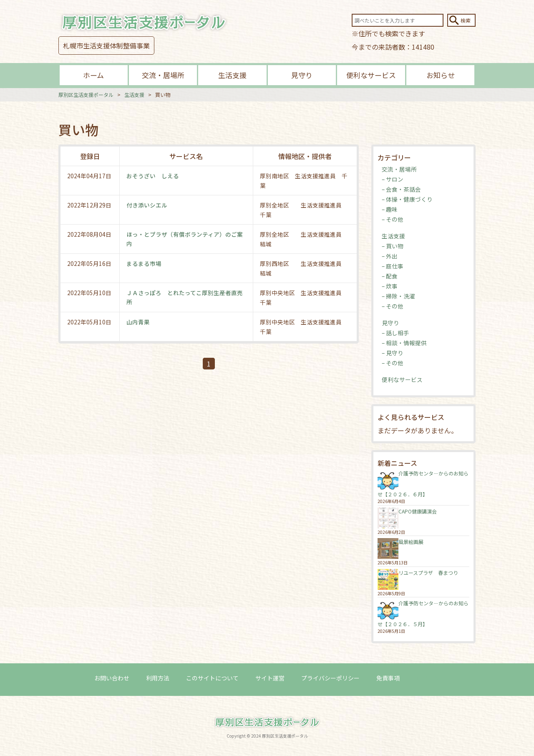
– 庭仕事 (393, 266)
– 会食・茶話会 (401, 189)
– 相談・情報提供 (404, 343)
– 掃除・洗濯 (398, 296)
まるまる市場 (144, 263)
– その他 (393, 219)
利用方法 (158, 678)
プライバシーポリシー (330, 678)
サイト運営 (270, 678)
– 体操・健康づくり (407, 199)
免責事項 (388, 678)
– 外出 (390, 256)
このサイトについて (212, 678)
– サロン (393, 179)
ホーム (93, 75)
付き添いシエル (147, 205)
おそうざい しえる (153, 176)
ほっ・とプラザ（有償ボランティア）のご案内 (185, 239)
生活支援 (232, 75)
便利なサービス (371, 75)
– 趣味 (390, 209)
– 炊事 (390, 286)
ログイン (428, 678)
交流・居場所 (163, 75)
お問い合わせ (112, 678)
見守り (302, 75)
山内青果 (138, 322)
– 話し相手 (395, 333)
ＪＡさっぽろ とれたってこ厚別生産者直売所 (185, 297)
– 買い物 (393, 246)
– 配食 (390, 276)
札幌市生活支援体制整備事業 (106, 46)
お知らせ (441, 75)
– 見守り (393, 353)
